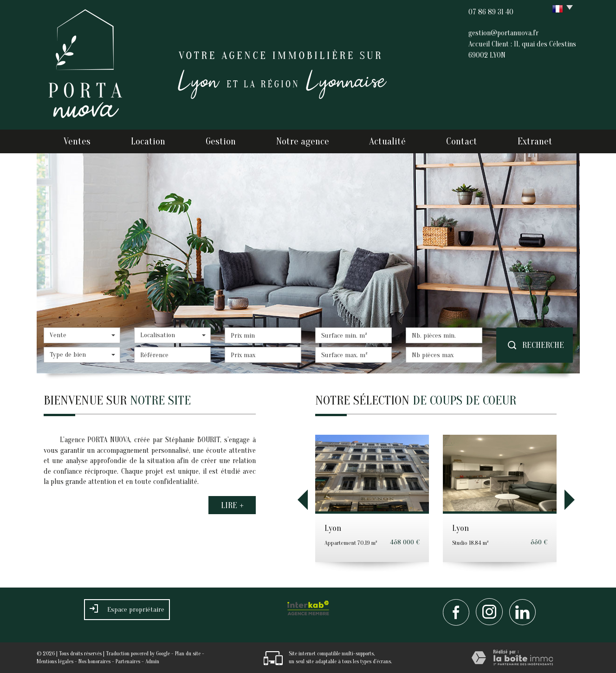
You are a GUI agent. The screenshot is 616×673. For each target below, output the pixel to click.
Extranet (535, 141)
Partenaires (128, 661)
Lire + (232, 505)
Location (148, 141)
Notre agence (303, 141)
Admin (152, 661)
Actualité (387, 141)
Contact (462, 141)
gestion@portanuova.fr (503, 33)
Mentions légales (55, 661)
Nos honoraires (94, 661)
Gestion (221, 141)
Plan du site (188, 653)
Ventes (77, 141)
